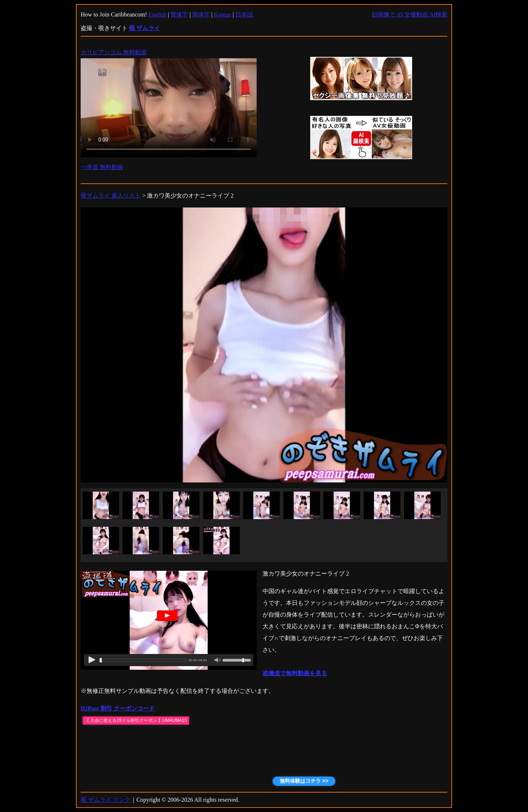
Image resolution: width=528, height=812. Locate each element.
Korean (222, 14)
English (157, 14)
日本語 (244, 14)
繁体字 (179, 14)
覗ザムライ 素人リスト (111, 196)
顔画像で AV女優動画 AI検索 (410, 14)
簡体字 (201, 14)
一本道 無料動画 (102, 167)
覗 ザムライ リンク (106, 800)
